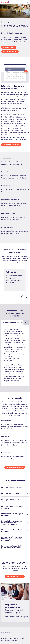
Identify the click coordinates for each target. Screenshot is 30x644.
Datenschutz (14, 638)
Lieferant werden (9, 47)
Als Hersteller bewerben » (15, 467)
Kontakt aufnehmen (10, 51)
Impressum (5, 638)
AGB (21, 638)
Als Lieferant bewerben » (11, 145)
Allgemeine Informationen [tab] (12, 322)
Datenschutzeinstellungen (9, 640)
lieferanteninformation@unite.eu (15, 617)
